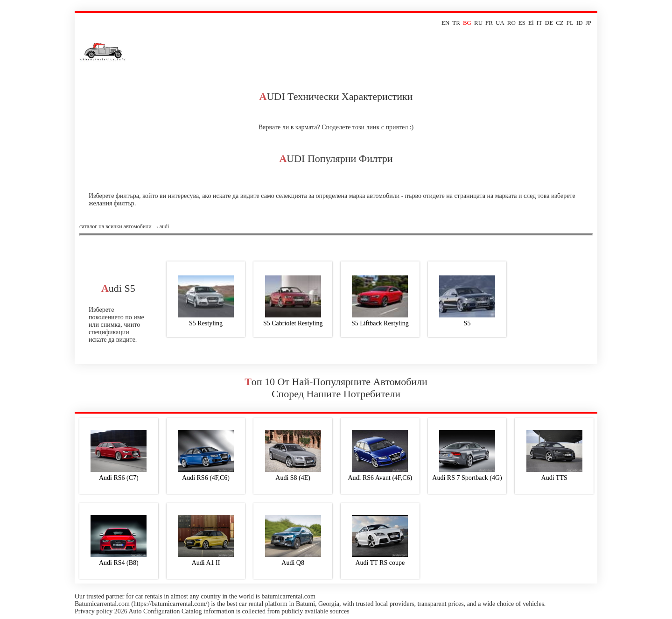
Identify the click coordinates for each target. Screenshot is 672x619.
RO (511, 23)
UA (500, 23)
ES (522, 23)
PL (570, 23)
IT (539, 23)
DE (549, 23)
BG (467, 23)
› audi (163, 226)
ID (580, 23)
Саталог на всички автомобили (115, 226)
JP (588, 23)
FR (489, 23)
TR (456, 23)
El (531, 23)
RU (478, 23)
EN (445, 23)
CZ (560, 23)
